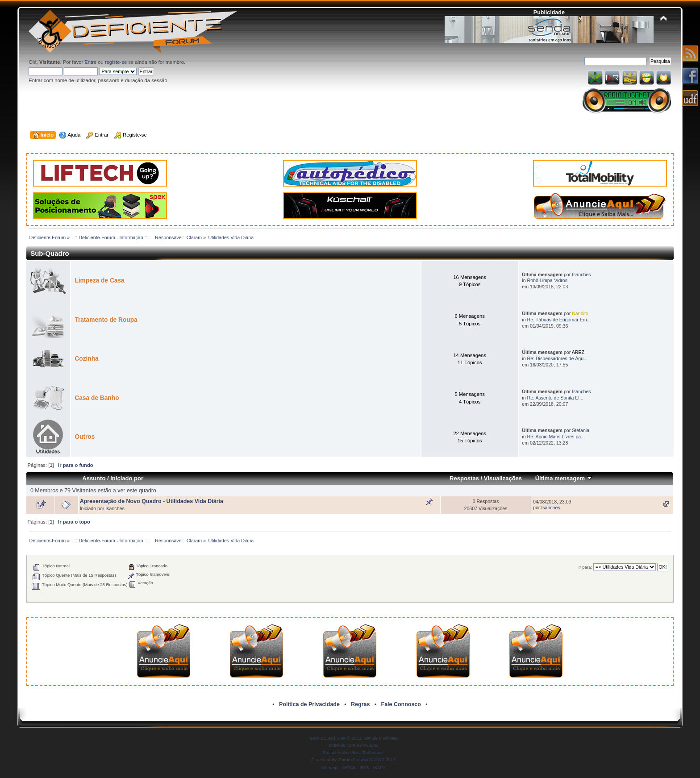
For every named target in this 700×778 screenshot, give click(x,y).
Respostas (464, 478)
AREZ (578, 352)
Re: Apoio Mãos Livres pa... (556, 437)
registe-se (116, 62)
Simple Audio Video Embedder (353, 752)
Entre (90, 62)
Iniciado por (127, 478)
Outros (85, 437)
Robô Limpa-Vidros (548, 280)
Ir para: (585, 567)
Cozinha (86, 359)
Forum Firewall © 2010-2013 (367, 759)
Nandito (580, 313)
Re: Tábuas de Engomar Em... (559, 320)
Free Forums (365, 745)
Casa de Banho (97, 398)
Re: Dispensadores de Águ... (557, 358)
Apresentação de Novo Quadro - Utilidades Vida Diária (152, 501)
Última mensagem (564, 478)
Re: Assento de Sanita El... (555, 398)
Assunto (94, 478)
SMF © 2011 (349, 738)
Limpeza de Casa (99, 281)
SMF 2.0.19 (321, 738)
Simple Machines (381, 738)
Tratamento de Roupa (106, 320)
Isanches (581, 275)
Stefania (581, 430)
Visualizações (503, 478)
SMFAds (337, 745)
